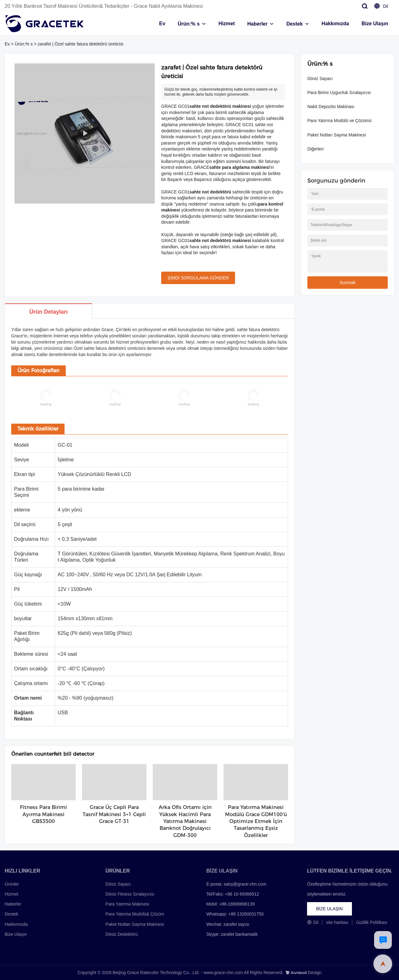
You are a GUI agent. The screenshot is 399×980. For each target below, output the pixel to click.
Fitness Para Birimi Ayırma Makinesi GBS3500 (43, 814)
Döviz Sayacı (320, 78)
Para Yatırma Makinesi (127, 904)
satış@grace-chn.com (245, 884)
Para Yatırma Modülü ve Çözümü (339, 121)
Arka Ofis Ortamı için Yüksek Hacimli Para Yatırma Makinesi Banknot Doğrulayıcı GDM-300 (185, 821)
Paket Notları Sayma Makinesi (337, 135)
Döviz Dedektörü (122, 934)
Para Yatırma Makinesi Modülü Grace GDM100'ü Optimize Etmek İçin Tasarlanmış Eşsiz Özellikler (256, 821)
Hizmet (227, 24)
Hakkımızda (335, 24)
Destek (295, 24)
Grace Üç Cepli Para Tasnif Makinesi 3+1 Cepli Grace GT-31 (114, 814)
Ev (162, 24)
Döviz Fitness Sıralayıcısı (130, 894)
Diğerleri (315, 149)
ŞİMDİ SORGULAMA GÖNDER (198, 278)
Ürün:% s (189, 24)
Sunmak (347, 283)
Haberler (257, 24)
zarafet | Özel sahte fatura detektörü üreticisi (80, 44)
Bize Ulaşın (375, 24)
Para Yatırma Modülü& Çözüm (135, 914)
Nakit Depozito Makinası (331, 107)
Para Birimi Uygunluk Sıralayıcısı (339, 93)
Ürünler (12, 884)
